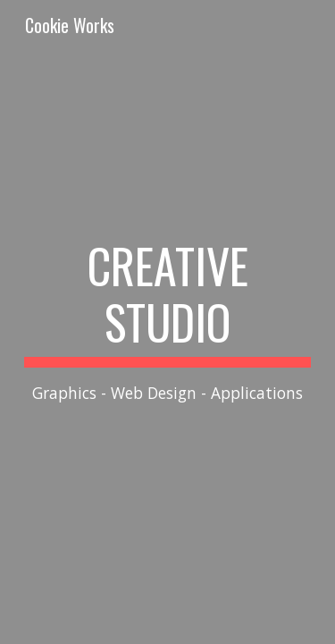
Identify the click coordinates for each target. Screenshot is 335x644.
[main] (168, 322)
